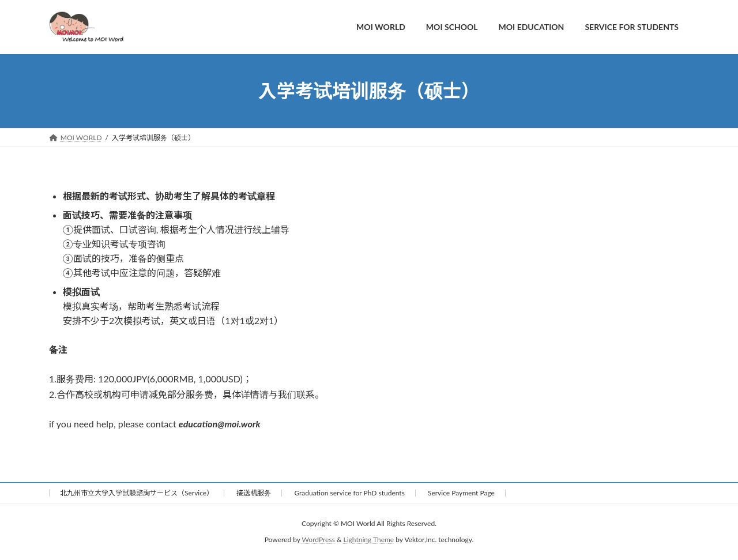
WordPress (319, 540)
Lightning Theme (369, 540)
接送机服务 (254, 493)
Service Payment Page (461, 493)
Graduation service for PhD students (349, 493)
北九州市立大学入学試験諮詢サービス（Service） (137, 493)
